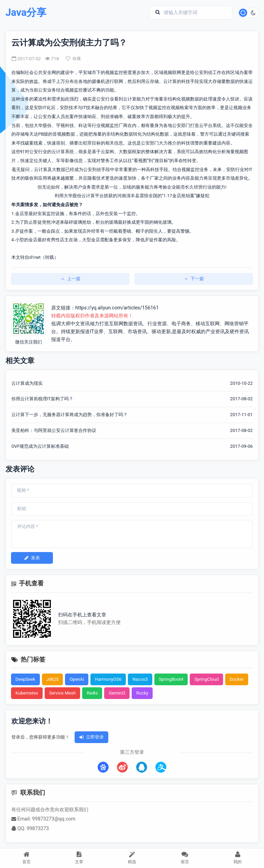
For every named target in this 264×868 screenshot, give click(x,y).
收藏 (73, 59)
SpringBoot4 (171, 679)
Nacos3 (140, 679)
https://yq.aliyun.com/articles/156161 (117, 308)
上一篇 (70, 279)
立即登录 (91, 737)
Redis (92, 693)
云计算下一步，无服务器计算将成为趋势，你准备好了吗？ (69, 415)
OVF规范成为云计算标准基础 (40, 446)
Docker (237, 679)
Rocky (142, 693)
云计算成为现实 (27, 383)
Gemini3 (117, 693)
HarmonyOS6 (108, 679)
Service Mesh (63, 693)
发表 (32, 558)
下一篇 (194, 279)
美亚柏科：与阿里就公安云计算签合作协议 (54, 430)
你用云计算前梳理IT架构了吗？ (42, 399)
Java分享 (26, 13)
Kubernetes (27, 693)
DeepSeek (25, 679)
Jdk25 (53, 679)
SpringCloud (206, 679)
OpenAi (77, 679)
